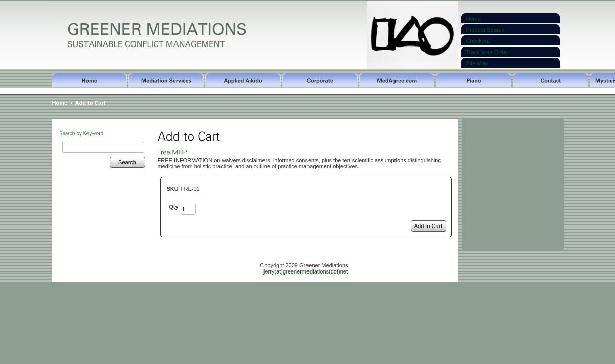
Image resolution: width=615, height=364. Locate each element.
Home (474, 19)
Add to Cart (91, 103)
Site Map (477, 63)
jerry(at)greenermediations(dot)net (306, 271)
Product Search (486, 30)
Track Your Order (487, 52)
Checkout (478, 41)
